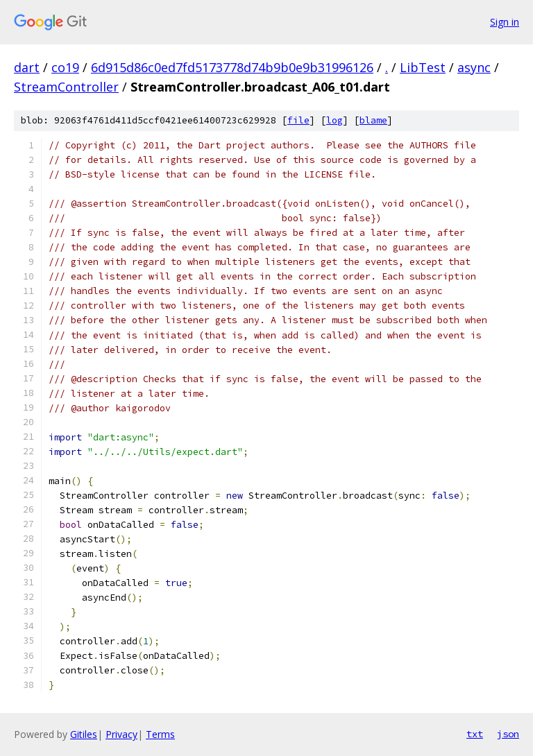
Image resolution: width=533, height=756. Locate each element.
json (508, 734)
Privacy (121, 734)
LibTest (423, 67)
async (474, 67)
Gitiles (84, 734)
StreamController (66, 87)
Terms (160, 734)
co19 (65, 67)
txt (475, 734)
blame (373, 120)
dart (27, 67)
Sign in (505, 22)
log (335, 120)
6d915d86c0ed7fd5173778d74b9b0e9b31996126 (232, 67)
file (298, 120)
